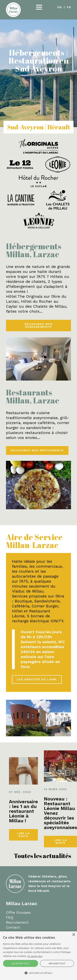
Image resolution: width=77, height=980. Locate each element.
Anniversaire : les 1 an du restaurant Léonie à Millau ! (23, 811)
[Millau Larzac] (13, 9)
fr (69, 7)
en (60, 7)
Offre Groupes (18, 912)
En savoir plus (35, 956)
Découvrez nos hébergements (38, 325)
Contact (13, 927)
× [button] (74, 935)
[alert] (38, 956)
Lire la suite (23, 835)
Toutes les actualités (42, 856)
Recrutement (17, 922)
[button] (39, 7)
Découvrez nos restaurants (37, 450)
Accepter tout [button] (20, 963)
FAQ (10, 917)
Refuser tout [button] (57, 963)
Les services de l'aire (37, 679)
